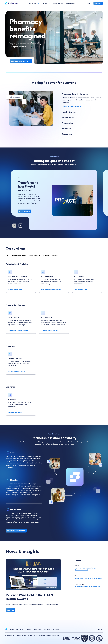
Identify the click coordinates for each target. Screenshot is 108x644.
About (89, 3)
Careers (28, 629)
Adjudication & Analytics (18, 255)
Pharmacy (46, 255)
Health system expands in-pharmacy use (87, 587)
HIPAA (30, 635)
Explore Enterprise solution (51, 290)
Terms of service (21, 635)
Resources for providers (51, 629)
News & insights (70, 3)
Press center (37, 629)
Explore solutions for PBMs (71, 106)
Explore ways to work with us (16, 531)
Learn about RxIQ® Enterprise (21, 61)
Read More (11, 610)
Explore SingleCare (15, 412)
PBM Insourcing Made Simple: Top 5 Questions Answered (85, 569)
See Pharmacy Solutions (17, 371)
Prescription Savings (35, 255)
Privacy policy (10, 635)
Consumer (55, 255)
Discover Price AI (80, 290)
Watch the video (25, 211)
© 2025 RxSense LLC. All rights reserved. (47, 635)
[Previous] (14, 226)
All (8, 255)
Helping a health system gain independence (88, 578)
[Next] (20, 226)
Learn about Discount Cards (18, 330)
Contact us (98, 3)
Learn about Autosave (49, 330)
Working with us (58, 3)
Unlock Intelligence (15, 290)
